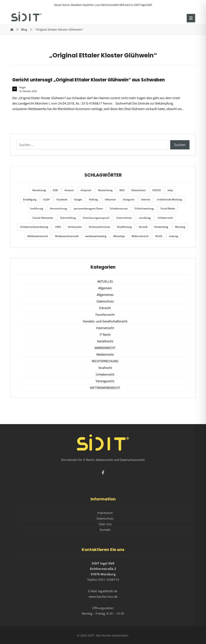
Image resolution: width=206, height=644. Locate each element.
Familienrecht (105, 315)
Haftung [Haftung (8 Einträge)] (93, 199)
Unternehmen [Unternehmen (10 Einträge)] (124, 218)
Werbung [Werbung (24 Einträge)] (180, 227)
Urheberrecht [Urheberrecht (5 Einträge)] (165, 218)
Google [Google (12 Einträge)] (78, 199)
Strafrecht (105, 368)
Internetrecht (105, 328)
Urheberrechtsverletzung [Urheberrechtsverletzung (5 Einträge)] (34, 227)
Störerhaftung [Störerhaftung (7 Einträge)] (68, 218)
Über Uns (105, 524)
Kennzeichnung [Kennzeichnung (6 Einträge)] (58, 209)
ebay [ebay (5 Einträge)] (170, 190)
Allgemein (105, 288)
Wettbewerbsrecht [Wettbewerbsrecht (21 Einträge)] (38, 236)
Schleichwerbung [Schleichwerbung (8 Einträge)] (144, 209)
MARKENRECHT (105, 348)
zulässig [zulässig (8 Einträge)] (174, 236)
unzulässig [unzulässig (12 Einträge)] (145, 218)
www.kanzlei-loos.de (103, 596)
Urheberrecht (105, 374)
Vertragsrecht (105, 381)
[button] (191, 18)
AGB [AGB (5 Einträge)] (55, 190)
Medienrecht (105, 354)
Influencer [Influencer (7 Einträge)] (110, 199)
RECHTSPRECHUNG (105, 361)
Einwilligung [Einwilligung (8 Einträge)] (30, 199)
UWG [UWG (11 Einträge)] (58, 227)
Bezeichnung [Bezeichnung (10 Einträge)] (105, 190)
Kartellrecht (105, 341)
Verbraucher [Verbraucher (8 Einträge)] (75, 227)
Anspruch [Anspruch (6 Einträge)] (86, 190)
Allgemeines (105, 295)
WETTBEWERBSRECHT (105, 388)
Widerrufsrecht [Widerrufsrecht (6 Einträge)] (140, 236)
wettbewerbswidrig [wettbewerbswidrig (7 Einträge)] (96, 236)
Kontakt (105, 530)
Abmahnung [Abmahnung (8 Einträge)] (39, 190)
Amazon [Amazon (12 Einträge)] (69, 190)
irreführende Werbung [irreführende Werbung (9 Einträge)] (169, 199)
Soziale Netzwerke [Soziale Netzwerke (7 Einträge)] (43, 218)
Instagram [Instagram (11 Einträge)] (129, 199)
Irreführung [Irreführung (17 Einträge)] (37, 209)
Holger (22, 87)
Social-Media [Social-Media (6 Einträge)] (168, 209)
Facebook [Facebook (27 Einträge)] (62, 199)
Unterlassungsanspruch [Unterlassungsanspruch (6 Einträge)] (96, 218)
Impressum (105, 513)
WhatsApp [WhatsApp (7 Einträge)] (119, 236)
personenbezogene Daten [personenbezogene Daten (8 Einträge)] (88, 209)
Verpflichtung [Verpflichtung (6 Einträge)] (124, 227)
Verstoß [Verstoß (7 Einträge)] (143, 227)
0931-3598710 (109, 580)
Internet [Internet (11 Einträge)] (146, 199)
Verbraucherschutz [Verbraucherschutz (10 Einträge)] (99, 227)
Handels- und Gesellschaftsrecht (105, 321)
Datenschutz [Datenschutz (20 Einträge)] (139, 190)
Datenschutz (105, 301)
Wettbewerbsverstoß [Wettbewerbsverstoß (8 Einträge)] (67, 236)
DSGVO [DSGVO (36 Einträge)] (157, 190)
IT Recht (105, 334)
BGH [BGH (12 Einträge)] (122, 190)
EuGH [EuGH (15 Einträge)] (46, 199)
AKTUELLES (105, 281)
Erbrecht (105, 308)
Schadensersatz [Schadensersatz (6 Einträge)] (119, 209)
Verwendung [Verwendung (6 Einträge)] (161, 227)
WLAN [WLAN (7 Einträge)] (159, 236)
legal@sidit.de (108, 591)
